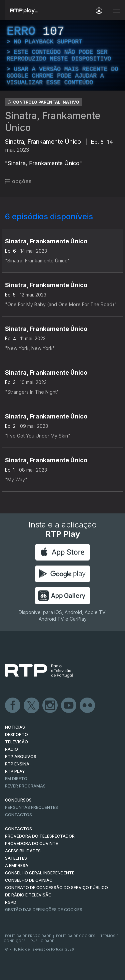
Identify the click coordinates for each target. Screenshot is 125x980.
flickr (88, 706)
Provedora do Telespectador (40, 836)
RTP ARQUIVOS (21, 757)
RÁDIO (11, 749)
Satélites (16, 858)
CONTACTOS (18, 829)
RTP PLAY (15, 771)
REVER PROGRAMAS (25, 786)
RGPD (11, 902)
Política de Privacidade (28, 936)
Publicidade (42, 941)
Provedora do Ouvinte (31, 843)
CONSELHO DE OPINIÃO (29, 880)
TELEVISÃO (16, 742)
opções (18, 181)
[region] (62, 55)
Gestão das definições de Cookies (44, 910)
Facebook (13, 706)
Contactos (18, 815)
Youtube (69, 706)
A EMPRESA (17, 866)
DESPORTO (16, 734)
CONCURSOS (18, 800)
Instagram (50, 706)
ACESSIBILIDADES (23, 851)
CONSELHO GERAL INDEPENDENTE (40, 873)
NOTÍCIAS (15, 727)
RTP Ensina (17, 764)
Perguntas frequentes (31, 807)
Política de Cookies (76, 936)
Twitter (32, 706)
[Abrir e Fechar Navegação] (116, 11)
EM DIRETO (16, 779)
